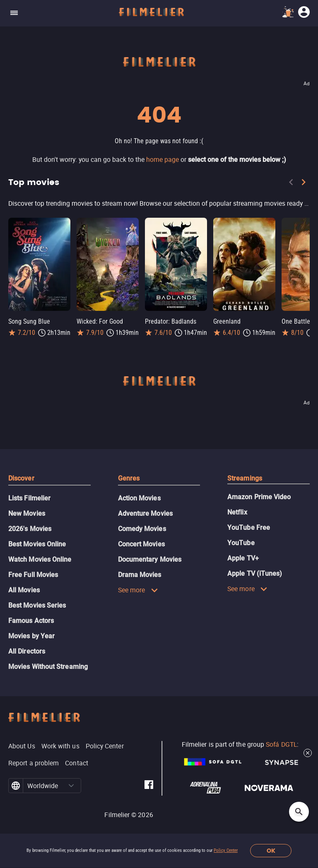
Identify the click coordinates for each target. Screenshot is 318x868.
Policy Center (226, 850)
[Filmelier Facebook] (149, 786)
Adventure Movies (145, 513)
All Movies (24, 590)
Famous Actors (31, 621)
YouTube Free (249, 528)
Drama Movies (140, 575)
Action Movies (139, 498)
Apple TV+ (243, 558)
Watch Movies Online (40, 559)
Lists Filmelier (29, 498)
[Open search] (299, 812)
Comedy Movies (142, 529)
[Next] (304, 184)
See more (138, 590)
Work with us (60, 746)
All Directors (27, 651)
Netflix (237, 512)
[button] (71, 786)
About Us (22, 746)
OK (271, 851)
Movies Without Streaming (48, 667)
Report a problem (34, 763)
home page (163, 159)
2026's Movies (30, 529)
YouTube (241, 543)
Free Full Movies (33, 575)
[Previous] (291, 184)
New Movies (27, 513)
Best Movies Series (37, 605)
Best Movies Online (37, 544)
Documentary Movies (150, 559)
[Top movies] (159, 203)
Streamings (245, 478)
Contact (77, 763)
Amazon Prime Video (259, 497)
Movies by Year (31, 636)
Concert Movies (141, 544)
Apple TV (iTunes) (255, 573)
